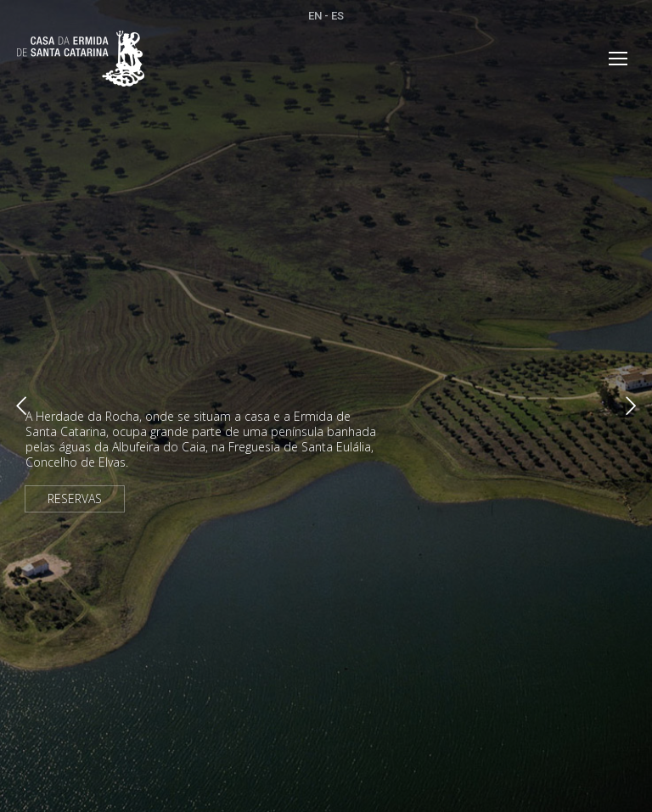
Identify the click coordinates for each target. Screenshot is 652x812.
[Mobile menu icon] (618, 59)
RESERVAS (75, 498)
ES (337, 16)
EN (315, 16)
